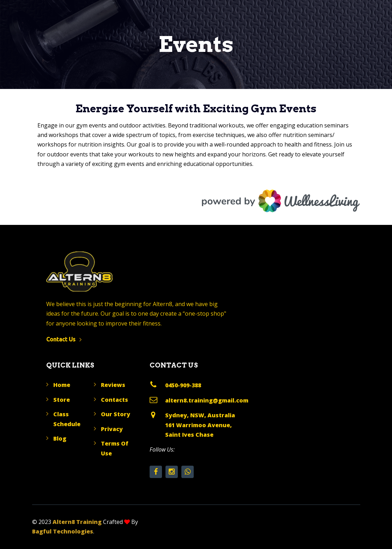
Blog (60, 438)
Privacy (112, 429)
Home (62, 385)
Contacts (114, 400)
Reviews (113, 385)
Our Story (116, 414)
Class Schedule (67, 419)
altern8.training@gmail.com (207, 400)
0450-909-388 (183, 385)
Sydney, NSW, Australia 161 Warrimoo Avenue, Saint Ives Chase (200, 425)
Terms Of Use (115, 448)
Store (62, 400)
